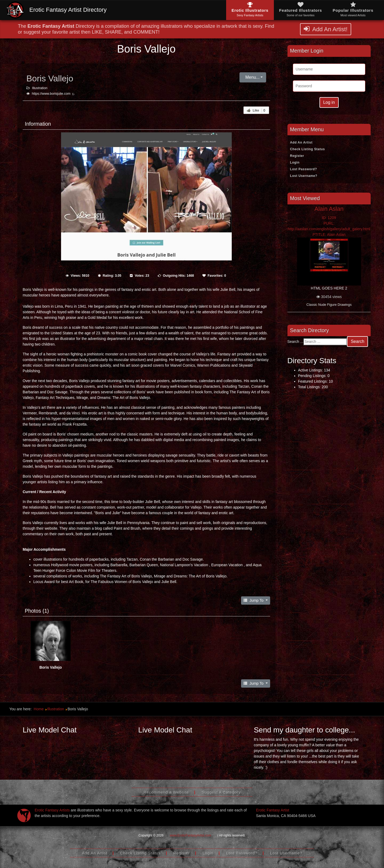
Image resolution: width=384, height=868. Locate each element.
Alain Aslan (329, 209)
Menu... (252, 77)
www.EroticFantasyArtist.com (190, 835)
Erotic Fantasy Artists (52, 810)
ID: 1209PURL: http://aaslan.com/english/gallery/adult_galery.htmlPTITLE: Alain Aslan (329, 226)
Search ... (295, 342)
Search (357, 341)
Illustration (40, 88)
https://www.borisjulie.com (53, 94)
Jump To (254, 600)
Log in (329, 102)
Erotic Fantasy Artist (273, 810)
